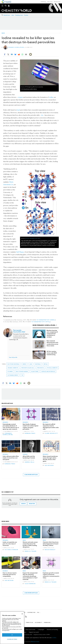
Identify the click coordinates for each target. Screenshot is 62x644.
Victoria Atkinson (11, 550)
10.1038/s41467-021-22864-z (46, 320)
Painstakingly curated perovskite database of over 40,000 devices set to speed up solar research (11, 427)
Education (50, 2)
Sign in (23, 504)
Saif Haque (20, 252)
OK (12, 635)
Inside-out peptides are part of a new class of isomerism (10, 544)
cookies (54, 638)
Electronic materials (14, 364)
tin (42, 115)
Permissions (47, 622)
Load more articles (31, 475)
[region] (12, 628)
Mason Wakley (50, 550)
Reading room (19, 15)
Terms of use (29, 622)
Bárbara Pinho (30, 433)
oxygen (20, 97)
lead (18, 110)
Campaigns (41, 629)
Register (32, 504)
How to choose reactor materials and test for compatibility (10, 575)
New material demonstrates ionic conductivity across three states (52, 343)
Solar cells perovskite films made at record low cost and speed (11, 458)
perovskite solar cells (28, 368)
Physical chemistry (52, 368)
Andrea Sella (30, 462)
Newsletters (7, 15)
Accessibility (38, 622)
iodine (51, 97)
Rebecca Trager (31, 551)
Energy (25, 364)
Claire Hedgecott (51, 433)
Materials (38, 364)
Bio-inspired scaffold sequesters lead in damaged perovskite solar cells (51, 427)
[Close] (22, 614)
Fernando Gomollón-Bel (16, 47)
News (3, 33)
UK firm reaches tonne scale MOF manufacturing (52, 353)
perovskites (40, 368)
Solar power (35, 371)
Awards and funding (52, 629)
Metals (46, 364)
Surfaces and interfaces (48, 371)
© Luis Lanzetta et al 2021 (33, 238)
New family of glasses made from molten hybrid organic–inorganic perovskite (30, 427)
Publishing (43, 2)
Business (5, 571)
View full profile (13, 357)
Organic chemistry (13, 368)
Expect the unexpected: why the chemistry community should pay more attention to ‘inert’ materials (30, 576)
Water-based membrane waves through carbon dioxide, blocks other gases (50, 459)
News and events (30, 629)
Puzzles (26, 15)
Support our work (34, 632)
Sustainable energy (13, 375)
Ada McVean (49, 465)
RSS (38, 612)
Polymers (10, 371)
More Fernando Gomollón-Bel (44, 325)
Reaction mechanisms (22, 371)
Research (5, 422)
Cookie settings (12, 639)
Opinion (25, 454)
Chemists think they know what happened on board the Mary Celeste (51, 544)
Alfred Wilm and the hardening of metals (29, 457)
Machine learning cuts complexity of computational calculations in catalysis (52, 334)
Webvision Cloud (35, 642)
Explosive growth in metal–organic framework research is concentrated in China (51, 575)
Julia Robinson (30, 584)
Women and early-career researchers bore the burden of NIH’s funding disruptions (30, 545)
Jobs (13, 15)
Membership (57, 2)
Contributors (31, 612)
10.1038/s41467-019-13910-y (41, 322)
